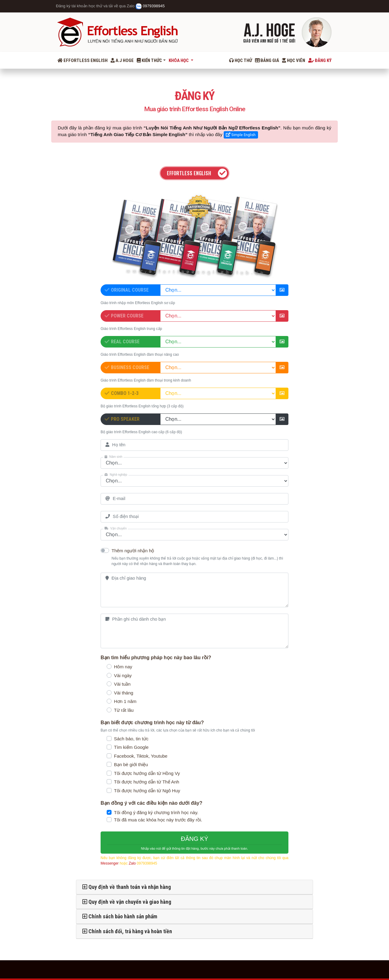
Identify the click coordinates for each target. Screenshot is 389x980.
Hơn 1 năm (125, 701)
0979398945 (150, 6)
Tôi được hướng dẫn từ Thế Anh (147, 782)
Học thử (241, 60)
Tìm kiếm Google (131, 747)
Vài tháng (124, 693)
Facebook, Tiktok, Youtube (141, 756)
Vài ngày (123, 675)
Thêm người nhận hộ (133, 551)
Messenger (110, 863)
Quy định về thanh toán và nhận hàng (127, 887)
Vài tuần (122, 684)
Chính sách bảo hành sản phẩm (120, 916)
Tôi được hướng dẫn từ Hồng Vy (147, 773)
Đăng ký (320, 60)
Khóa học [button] (179, 60)
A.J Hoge (122, 60)
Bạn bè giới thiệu (131, 764)
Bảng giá (267, 60)
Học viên (294, 60)
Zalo (132, 863)
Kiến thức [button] (149, 60)
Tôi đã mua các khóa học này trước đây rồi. (158, 820)
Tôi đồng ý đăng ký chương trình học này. (156, 812)
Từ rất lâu (124, 710)
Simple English (241, 135)
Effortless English (83, 60)
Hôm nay (123, 667)
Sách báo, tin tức (131, 739)
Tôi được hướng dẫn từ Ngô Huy (147, 791)
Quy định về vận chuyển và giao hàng (127, 902)
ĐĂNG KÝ (194, 843)
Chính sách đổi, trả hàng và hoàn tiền (127, 931)
